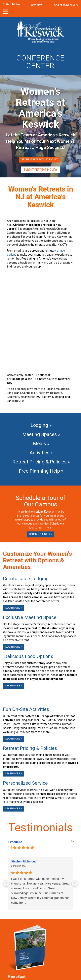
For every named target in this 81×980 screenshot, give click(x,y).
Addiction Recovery (66, 5)
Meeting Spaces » (41, 434)
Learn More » (14, 608)
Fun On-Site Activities (26, 709)
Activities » (41, 453)
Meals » (41, 444)
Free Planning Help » (40, 471)
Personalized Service (25, 783)
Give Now (37, 5)
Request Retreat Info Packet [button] (40, 160)
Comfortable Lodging (26, 579)
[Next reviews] (75, 883)
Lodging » (40, 425)
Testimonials (41, 827)
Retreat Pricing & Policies (30, 748)
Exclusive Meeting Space (30, 617)
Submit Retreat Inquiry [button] (41, 170)
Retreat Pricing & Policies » (41, 462)
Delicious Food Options (28, 656)
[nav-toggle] (6, 13)
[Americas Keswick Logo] (40, 32)
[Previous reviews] (6, 883)
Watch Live (13, 4)
